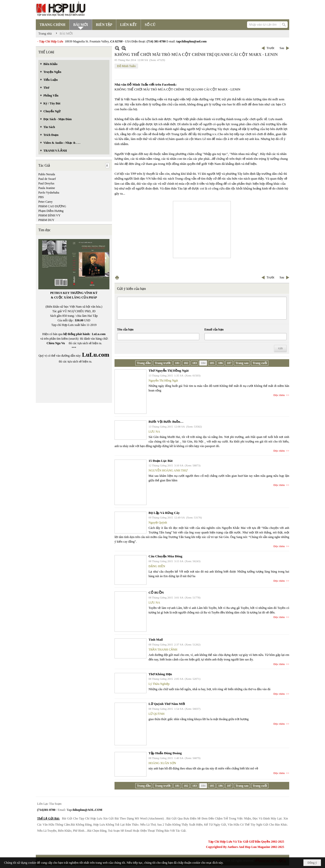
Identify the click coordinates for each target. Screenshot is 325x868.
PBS (41, 197)
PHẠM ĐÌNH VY (49, 215)
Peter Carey (45, 202)
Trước (271, 48)
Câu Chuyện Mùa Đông (165, 556)
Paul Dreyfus (46, 183)
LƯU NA (154, 432)
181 (177, 363)
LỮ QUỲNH (157, 714)
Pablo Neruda (47, 174)
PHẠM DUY (46, 220)
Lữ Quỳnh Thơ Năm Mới (167, 704)
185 (212, 363)
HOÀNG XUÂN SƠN (162, 763)
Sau (282, 48)
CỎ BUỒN (156, 593)
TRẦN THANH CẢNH (163, 650)
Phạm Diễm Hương (51, 211)
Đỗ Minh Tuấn (126, 66)
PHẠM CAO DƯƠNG (52, 206)
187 (229, 363)
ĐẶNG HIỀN (157, 566)
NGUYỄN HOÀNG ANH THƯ (168, 470)
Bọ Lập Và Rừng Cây (164, 513)
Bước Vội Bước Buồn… (166, 422)
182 (186, 363)
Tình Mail (156, 640)
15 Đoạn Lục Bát (161, 461)
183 (194, 363)
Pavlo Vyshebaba (49, 193)
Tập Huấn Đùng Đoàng (165, 753)
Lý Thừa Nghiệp (159, 684)
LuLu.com (99, 334)
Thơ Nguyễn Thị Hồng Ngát (169, 370)
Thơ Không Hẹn (160, 674)
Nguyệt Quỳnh (158, 523)
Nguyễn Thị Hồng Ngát (163, 381)
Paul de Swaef (47, 179)
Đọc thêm (279, 395)
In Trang (117, 278)
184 (203, 363)
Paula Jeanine (47, 188)
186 (220, 363)
